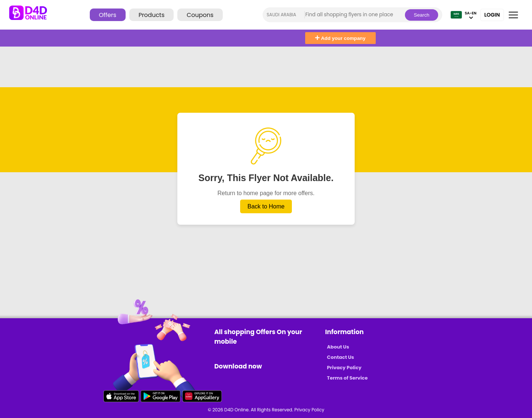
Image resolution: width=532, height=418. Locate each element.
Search (422, 15)
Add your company (340, 38)
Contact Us (340, 357)
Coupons (200, 15)
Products (151, 15)
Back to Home (266, 206)
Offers (108, 15)
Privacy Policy (344, 368)
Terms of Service (347, 378)
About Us (338, 347)
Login (492, 15)
